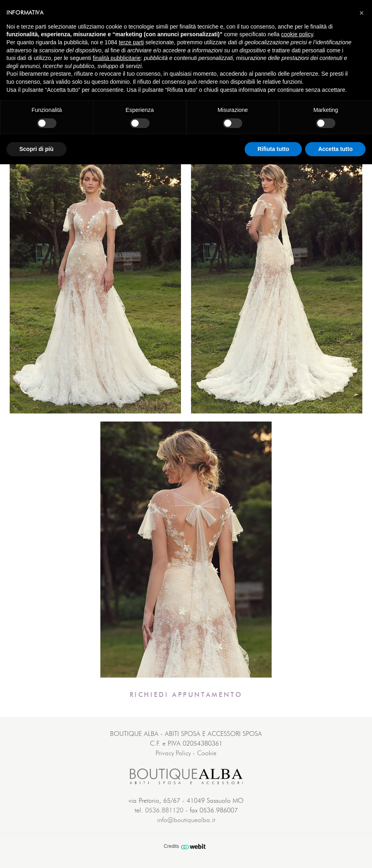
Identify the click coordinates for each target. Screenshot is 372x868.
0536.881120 (164, 810)
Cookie (207, 753)
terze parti (131, 42)
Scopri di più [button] (36, 149)
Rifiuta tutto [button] (273, 149)
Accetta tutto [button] (335, 149)
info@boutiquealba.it (186, 820)
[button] (362, 13)
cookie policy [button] (297, 34)
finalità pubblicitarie (117, 58)
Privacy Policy (173, 753)
